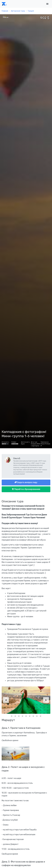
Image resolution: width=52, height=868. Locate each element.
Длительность (25, 442)
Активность (5, 442)
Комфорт (14, 442)
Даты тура (34, 442)
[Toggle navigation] (47, 4)
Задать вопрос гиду (27, 482)
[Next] (46, 700)
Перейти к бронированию (27, 489)
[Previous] (6, 700)
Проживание (45, 442)
